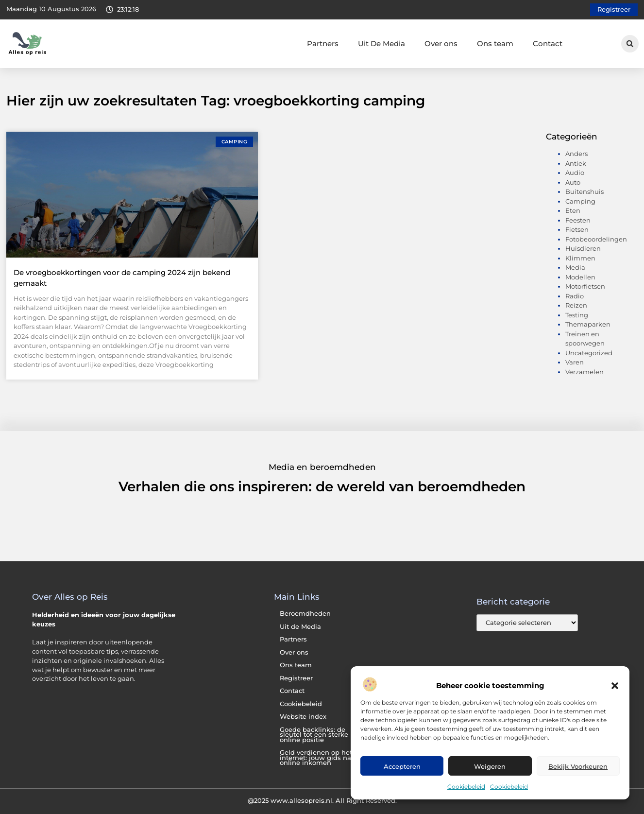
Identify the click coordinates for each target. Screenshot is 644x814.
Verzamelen (585, 372)
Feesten (578, 220)
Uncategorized (589, 353)
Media (575, 267)
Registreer (296, 678)
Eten (573, 210)
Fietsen (577, 229)
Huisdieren (583, 248)
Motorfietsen (585, 286)
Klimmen (580, 258)
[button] (615, 686)
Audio (575, 173)
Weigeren (490, 766)
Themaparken (588, 324)
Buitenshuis (585, 191)
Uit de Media (300, 627)
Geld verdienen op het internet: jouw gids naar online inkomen (319, 758)
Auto (573, 182)
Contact (548, 43)
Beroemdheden (305, 614)
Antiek (576, 163)
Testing (577, 315)
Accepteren (402, 766)
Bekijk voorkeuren (578, 766)
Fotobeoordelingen (596, 239)
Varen (575, 362)
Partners (323, 43)
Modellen (580, 277)
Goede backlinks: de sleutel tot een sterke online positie (314, 735)
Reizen (576, 305)
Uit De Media (381, 43)
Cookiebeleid (466, 787)
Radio (575, 296)
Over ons (441, 43)
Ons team (495, 43)
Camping (580, 201)
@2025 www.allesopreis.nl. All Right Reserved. (322, 800)
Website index (303, 717)
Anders (576, 154)
